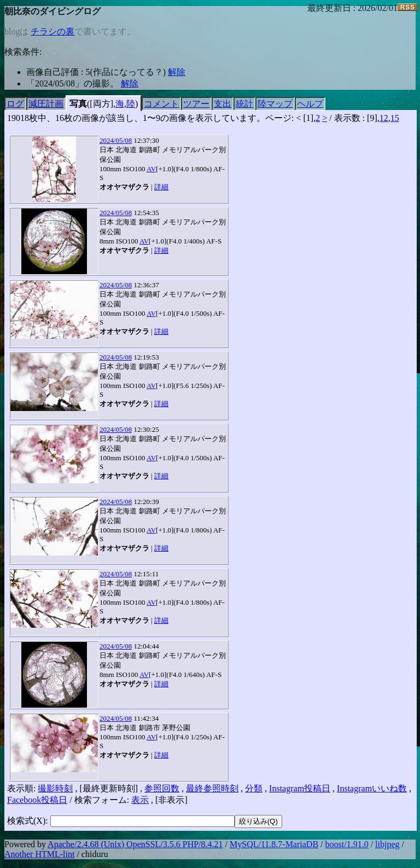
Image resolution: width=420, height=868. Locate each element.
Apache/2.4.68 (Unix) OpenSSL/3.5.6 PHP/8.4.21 (135, 844)
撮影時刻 (55, 788)
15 (395, 118)
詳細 (161, 187)
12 (384, 118)
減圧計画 (46, 104)
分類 (254, 788)
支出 (223, 104)
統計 (244, 104)
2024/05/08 (116, 140)
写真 (78, 104)
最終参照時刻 (212, 788)
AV (151, 169)
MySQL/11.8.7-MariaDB (274, 844)
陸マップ (275, 104)
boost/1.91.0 (347, 844)
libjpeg (387, 844)
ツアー (196, 104)
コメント (161, 104)
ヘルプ (310, 104)
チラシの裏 (52, 31)
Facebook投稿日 (37, 800)
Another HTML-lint (39, 854)
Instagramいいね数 (372, 788)
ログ (15, 104)
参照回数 (162, 788)
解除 (177, 72)
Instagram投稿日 (300, 788)
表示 (140, 800)
